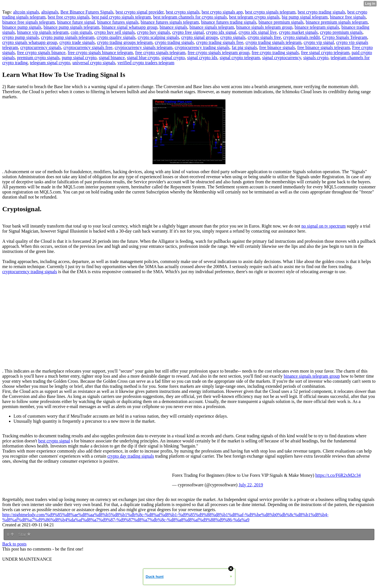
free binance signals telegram (324, 47)
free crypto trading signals (275, 53)
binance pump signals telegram (72, 27)
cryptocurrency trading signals (202, 47)
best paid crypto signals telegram (121, 17)
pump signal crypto (79, 58)
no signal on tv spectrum (324, 226)
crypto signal (58, 441)
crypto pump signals (21, 37)
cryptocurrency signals (41, 47)
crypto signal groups (200, 37)
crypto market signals (298, 32)
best (43, 441)
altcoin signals (26, 12)
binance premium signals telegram (337, 22)
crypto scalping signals (158, 37)
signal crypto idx (202, 58)
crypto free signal (188, 32)
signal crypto (173, 58)
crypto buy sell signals (115, 32)
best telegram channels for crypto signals (190, 17)
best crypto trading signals (321, 12)
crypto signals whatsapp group (30, 42)
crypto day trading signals (131, 456)
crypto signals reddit (302, 37)
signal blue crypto (143, 58)
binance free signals (348, 17)
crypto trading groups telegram (125, 42)
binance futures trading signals (229, 22)
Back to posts (14, 544)
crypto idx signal (221, 32)
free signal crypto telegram (325, 53)
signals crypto (316, 58)
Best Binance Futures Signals (87, 12)
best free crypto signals (69, 17)
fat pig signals (244, 47)
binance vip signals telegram (43, 32)
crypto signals (233, 37)
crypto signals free (264, 37)
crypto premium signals (341, 32)
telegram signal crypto (50, 63)
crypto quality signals (116, 37)
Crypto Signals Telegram (345, 37)
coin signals (81, 32)
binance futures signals (118, 22)
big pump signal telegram (305, 17)
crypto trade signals (77, 42)
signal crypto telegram (240, 58)
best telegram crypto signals (254, 17)
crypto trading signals (174, 42)
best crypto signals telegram (270, 12)
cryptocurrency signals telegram (143, 47)
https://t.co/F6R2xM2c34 (338, 475)
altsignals (50, 12)
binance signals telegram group (264, 27)
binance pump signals (22, 27)
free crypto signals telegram (160, 53)
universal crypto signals (94, 63)
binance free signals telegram (29, 22)
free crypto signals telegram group (218, 53)
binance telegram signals (317, 27)
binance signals (173, 27)
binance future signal (76, 22)
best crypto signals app (222, 12)
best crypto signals (183, 12)
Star (24, 534)
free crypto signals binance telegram (100, 53)
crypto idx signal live (258, 32)
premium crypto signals (38, 58)
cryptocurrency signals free (88, 47)
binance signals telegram (212, 27)
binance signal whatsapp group (129, 27)
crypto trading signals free (220, 42)
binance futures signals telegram (170, 22)
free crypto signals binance (41, 53)
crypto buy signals (154, 32)
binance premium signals (281, 22)
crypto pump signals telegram (68, 37)
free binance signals (277, 47)
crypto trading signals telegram (273, 42)
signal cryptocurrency (281, 58)
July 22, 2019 (251, 485)
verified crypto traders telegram (146, 63)
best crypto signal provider (140, 12)
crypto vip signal (319, 42)
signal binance (112, 58)
